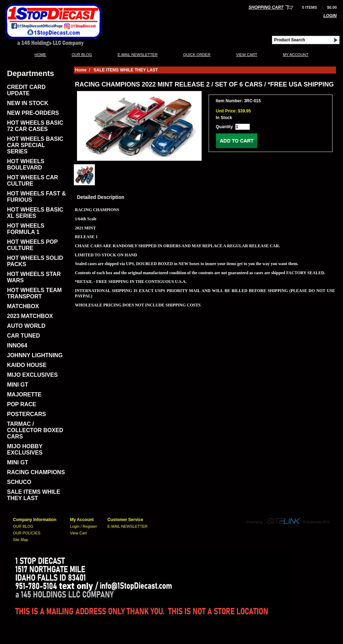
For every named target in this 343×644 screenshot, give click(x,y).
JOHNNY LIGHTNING (35, 355)
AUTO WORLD (26, 326)
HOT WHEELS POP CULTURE (32, 245)
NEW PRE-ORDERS (33, 113)
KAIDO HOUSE (27, 365)
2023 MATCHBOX (30, 316)
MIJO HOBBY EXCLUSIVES (25, 449)
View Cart (247, 55)
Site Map (20, 540)
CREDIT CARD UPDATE (26, 90)
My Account (296, 55)
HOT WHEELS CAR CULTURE (33, 181)
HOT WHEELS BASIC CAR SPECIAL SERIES (35, 145)
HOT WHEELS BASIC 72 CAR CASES (35, 126)
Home (40, 55)
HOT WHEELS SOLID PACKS (35, 261)
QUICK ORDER (197, 55)
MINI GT (17, 385)
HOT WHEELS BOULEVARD (26, 164)
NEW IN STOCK (28, 103)
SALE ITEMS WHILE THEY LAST (34, 495)
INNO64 (17, 345)
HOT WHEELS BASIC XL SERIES (35, 213)
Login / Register (83, 526)
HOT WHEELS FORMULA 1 (26, 229)
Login (330, 16)
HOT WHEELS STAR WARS (34, 277)
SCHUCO (19, 482)
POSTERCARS (26, 414)
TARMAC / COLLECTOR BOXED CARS (35, 430)
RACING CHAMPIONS (36, 472)
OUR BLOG (82, 55)
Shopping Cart (266, 7)
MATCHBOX (23, 306)
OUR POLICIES (27, 533)
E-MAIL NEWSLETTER (138, 55)
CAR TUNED (23, 336)
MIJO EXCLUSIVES (32, 375)
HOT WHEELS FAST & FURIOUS (36, 197)
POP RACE (22, 404)
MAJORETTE (24, 394)
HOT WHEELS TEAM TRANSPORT (34, 293)
